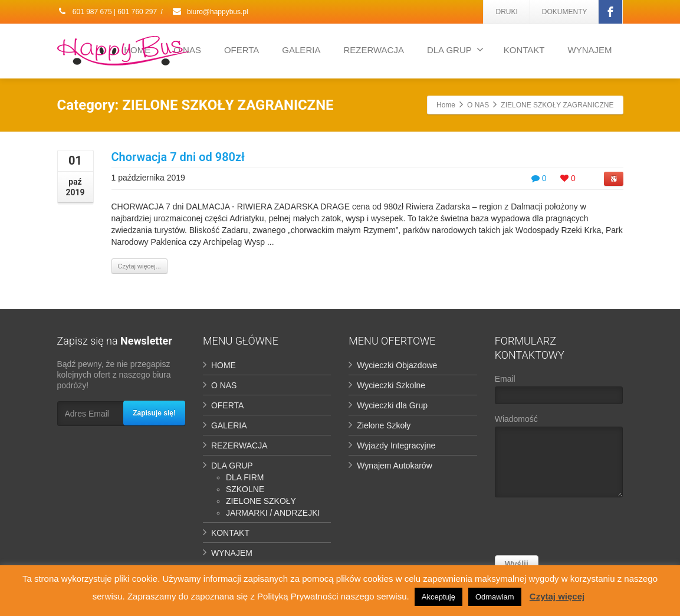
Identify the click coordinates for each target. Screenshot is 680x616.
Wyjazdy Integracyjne (396, 445)
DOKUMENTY (565, 12)
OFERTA (242, 50)
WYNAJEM (590, 50)
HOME (224, 365)
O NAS (224, 385)
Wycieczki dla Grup (392, 405)
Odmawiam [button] (495, 597)
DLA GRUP (455, 50)
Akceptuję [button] (438, 597)
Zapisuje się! (154, 413)
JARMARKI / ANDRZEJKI (273, 513)
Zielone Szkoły (384, 425)
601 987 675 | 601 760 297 (107, 12)
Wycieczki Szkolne (391, 385)
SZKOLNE (245, 489)
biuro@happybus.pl (210, 12)
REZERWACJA (374, 50)
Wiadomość (559, 459)
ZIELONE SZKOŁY (261, 501)
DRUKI (506, 12)
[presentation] (584, 529)
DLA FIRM (245, 477)
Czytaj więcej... (139, 266)
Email (559, 392)
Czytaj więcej (557, 596)
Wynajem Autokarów (394, 466)
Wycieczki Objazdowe (397, 365)
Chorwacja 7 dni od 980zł (178, 157)
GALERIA (301, 50)
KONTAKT (524, 50)
